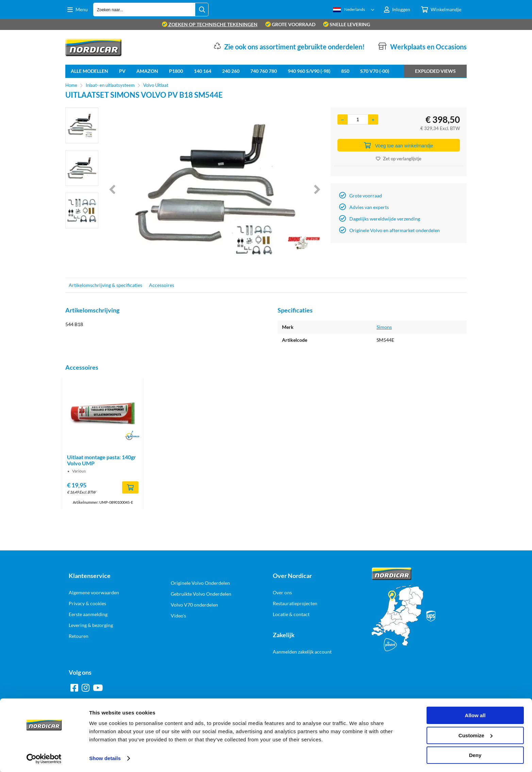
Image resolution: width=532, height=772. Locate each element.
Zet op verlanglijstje (399, 159)
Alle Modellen (89, 71)
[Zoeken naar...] (202, 10)
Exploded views (435, 71)
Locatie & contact (291, 614)
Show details (105, 758)
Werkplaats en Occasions (428, 47)
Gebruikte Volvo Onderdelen (201, 594)
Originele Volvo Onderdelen (200, 583)
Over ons (282, 592)
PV (122, 71)
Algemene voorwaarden (94, 592)
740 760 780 (264, 71)
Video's (178, 616)
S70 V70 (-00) (375, 71)
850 (345, 71)
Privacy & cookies (87, 603)
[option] (82, 125)
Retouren (79, 636)
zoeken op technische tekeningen (210, 24)
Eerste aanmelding (88, 614)
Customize (476, 735)
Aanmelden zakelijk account (302, 652)
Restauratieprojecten (295, 603)
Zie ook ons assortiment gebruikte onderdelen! (294, 47)
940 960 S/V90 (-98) (309, 71)
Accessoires (162, 285)
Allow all (475, 715)
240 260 (231, 71)
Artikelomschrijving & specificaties (105, 285)
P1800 (176, 71)
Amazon (147, 71)
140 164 (203, 71)
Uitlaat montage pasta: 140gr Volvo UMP (102, 460)
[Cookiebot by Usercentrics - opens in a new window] (44, 759)
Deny (475, 755)
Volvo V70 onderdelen (194, 605)
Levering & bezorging (91, 625)
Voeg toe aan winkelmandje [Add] (398, 145)
